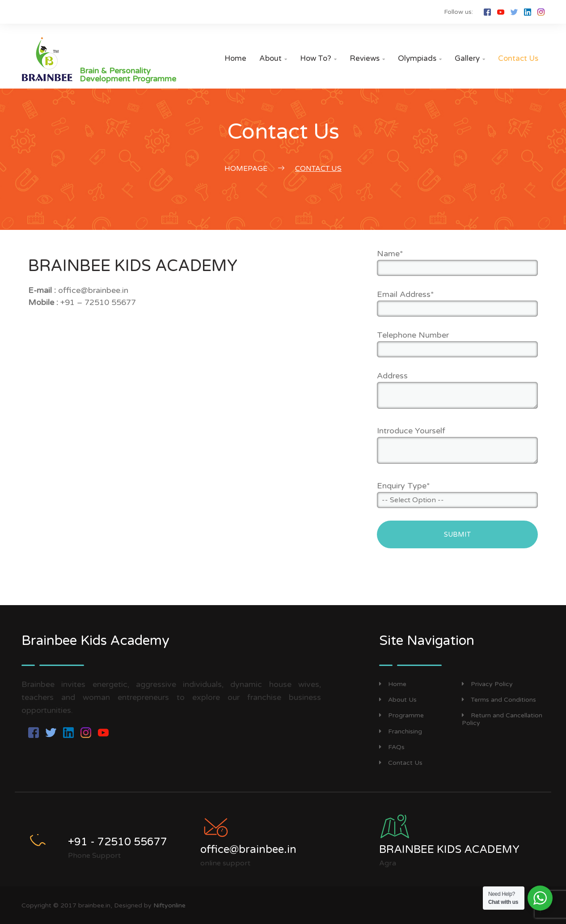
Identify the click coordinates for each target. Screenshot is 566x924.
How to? (318, 58)
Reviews (367, 58)
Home (235, 58)
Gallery (470, 58)
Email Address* (405, 294)
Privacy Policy (487, 684)
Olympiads (420, 58)
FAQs (392, 747)
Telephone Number (413, 335)
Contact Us (518, 58)
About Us (398, 700)
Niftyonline (169, 905)
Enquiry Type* (403, 486)
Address (392, 376)
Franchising (401, 731)
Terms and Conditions (499, 700)
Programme (401, 715)
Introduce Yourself (411, 431)
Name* (390, 254)
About (273, 58)
